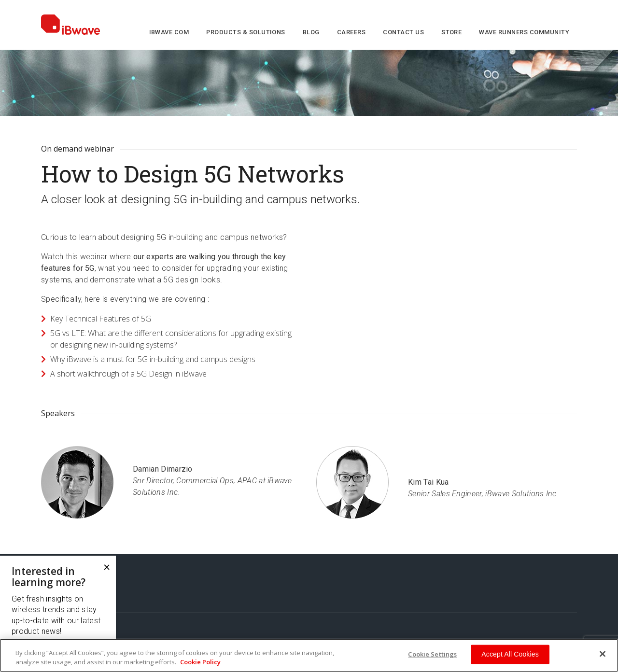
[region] (309, 655)
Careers (351, 32)
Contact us (403, 32)
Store (451, 32)
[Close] (603, 654)
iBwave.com (169, 32)
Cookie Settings (432, 654)
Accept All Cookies (510, 654)
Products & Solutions (246, 32)
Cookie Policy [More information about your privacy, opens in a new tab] (200, 662)
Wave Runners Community (524, 32)
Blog (311, 32)
